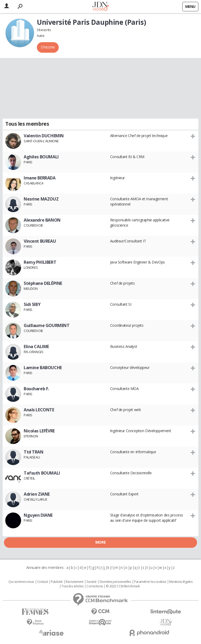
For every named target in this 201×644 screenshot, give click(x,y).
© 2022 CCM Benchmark (123, 586)
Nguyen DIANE (38, 515)
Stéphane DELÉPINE (43, 283)
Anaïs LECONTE (39, 410)
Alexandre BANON (42, 220)
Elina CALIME (36, 347)
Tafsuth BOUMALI (42, 473)
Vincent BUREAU (40, 241)
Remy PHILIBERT (40, 262)
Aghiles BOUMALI (41, 157)
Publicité (57, 582)
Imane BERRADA (40, 178)
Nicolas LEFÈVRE (39, 431)
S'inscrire (48, 47)
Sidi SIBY (32, 304)
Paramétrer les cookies (150, 582)
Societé (91, 582)
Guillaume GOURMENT (46, 325)
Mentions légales (181, 582)
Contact (43, 582)
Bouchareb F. (36, 389)
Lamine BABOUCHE (43, 368)
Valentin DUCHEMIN (44, 136)
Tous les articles (72, 586)
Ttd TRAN (34, 452)
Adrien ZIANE (37, 494)
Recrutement (74, 582)
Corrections (95, 586)
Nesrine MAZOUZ (41, 199)
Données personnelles (115, 582)
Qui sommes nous (21, 582)
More (101, 542)
